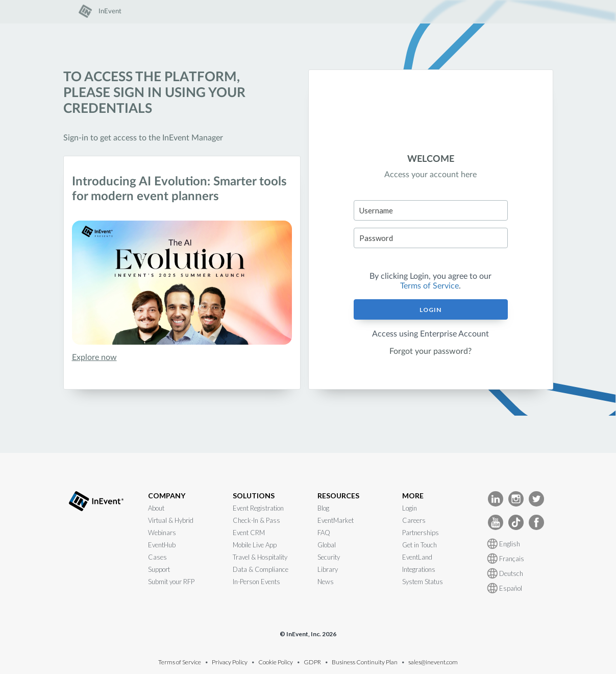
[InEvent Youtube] (496, 522)
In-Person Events (256, 582)
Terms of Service (429, 286)
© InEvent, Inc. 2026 (308, 634)
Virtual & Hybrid (171, 520)
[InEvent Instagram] (516, 498)
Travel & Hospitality (260, 557)
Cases (157, 557)
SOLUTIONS (254, 496)
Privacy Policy (230, 662)
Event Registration (258, 508)
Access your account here (430, 175)
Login (430, 310)
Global (327, 545)
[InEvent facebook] (536, 522)
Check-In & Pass (256, 520)
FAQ (324, 533)
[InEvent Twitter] (536, 498)
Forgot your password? (430, 351)
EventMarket (336, 520)
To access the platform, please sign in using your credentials (154, 93)
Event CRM (249, 533)
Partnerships (421, 533)
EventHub (162, 545)
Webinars (162, 533)
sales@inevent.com (433, 662)
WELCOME (431, 159)
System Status (423, 582)
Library (328, 569)
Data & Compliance (261, 569)
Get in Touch (420, 545)
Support (159, 569)
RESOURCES (338, 496)
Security (329, 557)
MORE (413, 496)
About (156, 508)
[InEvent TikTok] (516, 522)
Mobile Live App (255, 545)
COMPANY (167, 496)
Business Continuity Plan (365, 662)
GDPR (312, 662)
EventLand (417, 557)
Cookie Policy (276, 662)
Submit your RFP (171, 582)
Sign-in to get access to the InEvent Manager (143, 138)
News (326, 582)
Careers (414, 520)
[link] (100, 16)
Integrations (419, 569)
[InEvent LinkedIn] (496, 498)
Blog (323, 508)
